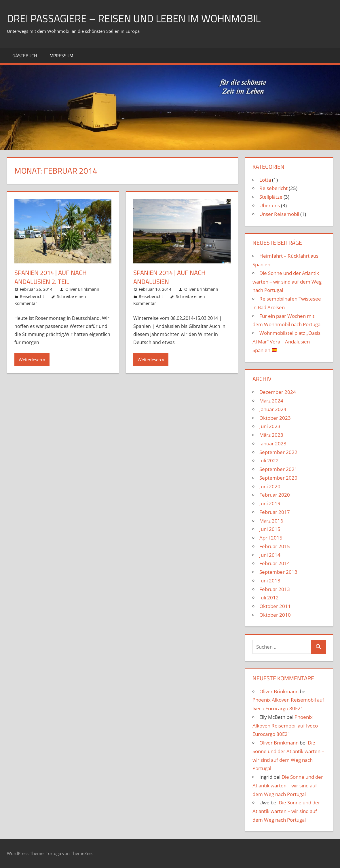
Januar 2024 (273, 409)
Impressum (61, 56)
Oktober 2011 (275, 606)
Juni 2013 (270, 581)
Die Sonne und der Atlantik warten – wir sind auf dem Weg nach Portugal (287, 282)
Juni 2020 (270, 486)
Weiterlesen (30, 360)
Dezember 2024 (278, 392)
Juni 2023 (270, 426)
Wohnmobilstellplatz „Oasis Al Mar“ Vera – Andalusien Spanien (286, 342)
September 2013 (278, 572)
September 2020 (278, 478)
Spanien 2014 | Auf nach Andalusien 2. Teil (51, 277)
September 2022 (278, 452)
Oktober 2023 (275, 418)
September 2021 (278, 469)
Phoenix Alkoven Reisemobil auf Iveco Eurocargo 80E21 (285, 726)
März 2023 (271, 435)
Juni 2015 (270, 529)
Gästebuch (25, 56)
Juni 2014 (270, 555)
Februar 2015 (275, 546)
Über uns (270, 205)
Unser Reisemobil (279, 214)
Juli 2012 (269, 598)
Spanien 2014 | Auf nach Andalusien (169, 277)
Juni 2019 (270, 503)
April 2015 (271, 538)
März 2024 (271, 401)
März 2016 (271, 521)
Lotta (265, 180)
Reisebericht (32, 296)
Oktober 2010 (275, 615)
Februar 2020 (275, 495)
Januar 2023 (273, 444)
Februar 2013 (275, 589)
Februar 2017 (275, 512)
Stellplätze (271, 197)
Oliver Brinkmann (82, 289)
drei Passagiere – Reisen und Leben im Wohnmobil (134, 18)
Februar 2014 (275, 563)
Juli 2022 (269, 460)
